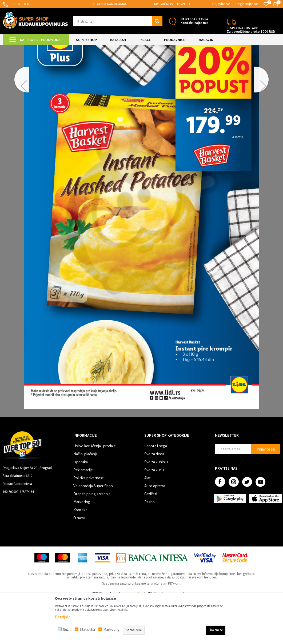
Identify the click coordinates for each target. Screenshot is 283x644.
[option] (134, 4)
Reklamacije (83, 515)
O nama (79, 563)
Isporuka (81, 507)
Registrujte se (247, 4)
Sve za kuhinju (156, 507)
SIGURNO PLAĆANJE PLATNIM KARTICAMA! (134, 4)
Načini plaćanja (85, 499)
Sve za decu (154, 499)
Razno (150, 547)
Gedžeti (151, 539)
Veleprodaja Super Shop (93, 531)
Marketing (82, 547)
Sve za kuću (154, 515)
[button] (118, 21)
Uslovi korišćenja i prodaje (95, 491)
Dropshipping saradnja (92, 539)
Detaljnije (63, 617)
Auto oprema (155, 531)
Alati (148, 523)
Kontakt (80, 555)
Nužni (67, 629)
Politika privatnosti (89, 523)
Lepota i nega (156, 491)
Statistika (87, 629)
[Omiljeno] (266, 4)
